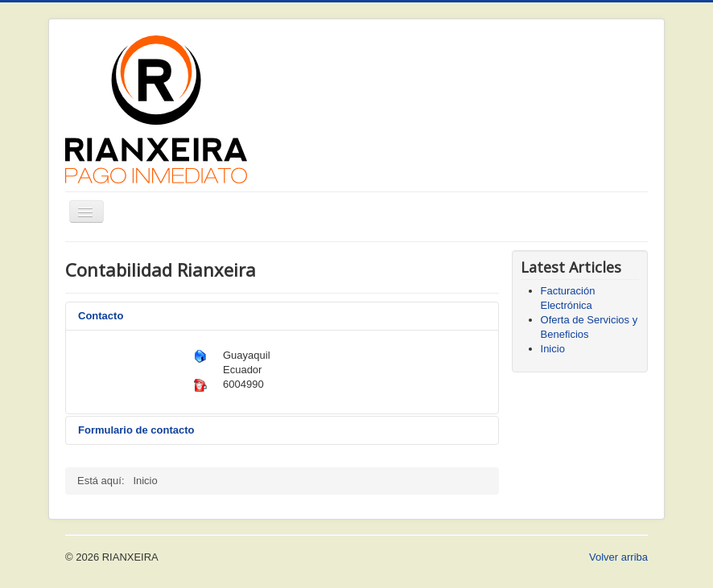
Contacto (101, 316)
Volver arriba (618, 557)
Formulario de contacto (136, 430)
